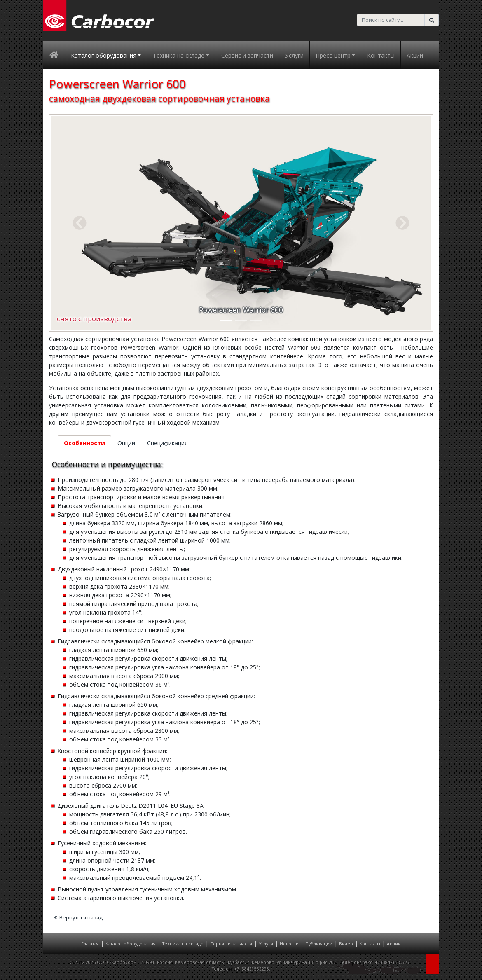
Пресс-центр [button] (333, 55)
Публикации (319, 944)
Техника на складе (183, 944)
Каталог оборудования (131, 944)
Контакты (381, 55)
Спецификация (167, 443)
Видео (346, 944)
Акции (415, 55)
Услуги (294, 55)
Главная (90, 944)
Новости (289, 944)
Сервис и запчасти (247, 55)
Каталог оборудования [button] (104, 55)
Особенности (84, 443)
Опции (126, 443)
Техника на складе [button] (179, 55)
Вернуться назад (78, 918)
